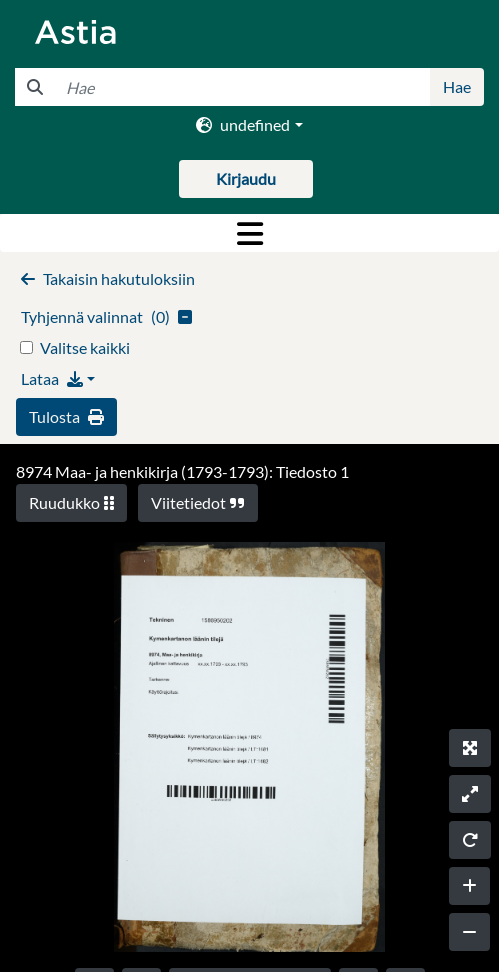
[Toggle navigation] (249, 233)
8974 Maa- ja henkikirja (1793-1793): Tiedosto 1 (182, 471)
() (106, 316)
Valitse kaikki (85, 347)
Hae (457, 86)
